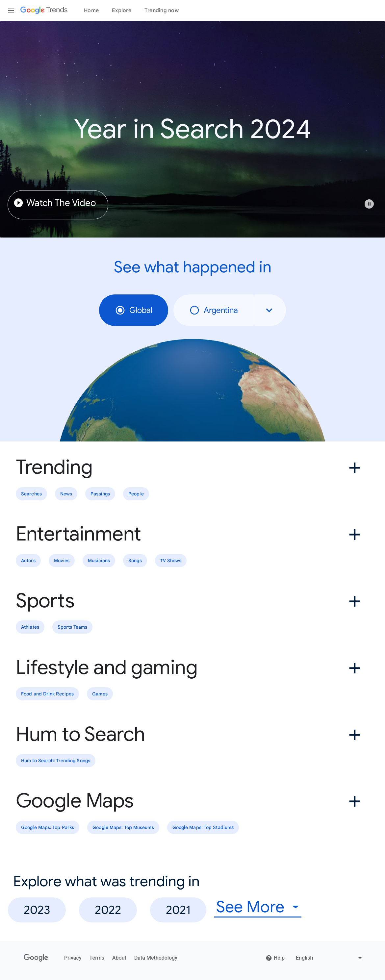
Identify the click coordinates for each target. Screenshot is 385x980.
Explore (122, 11)
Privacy (73, 958)
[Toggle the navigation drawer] (11, 11)
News (66, 494)
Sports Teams (72, 627)
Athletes (30, 627)
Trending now (162, 11)
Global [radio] (134, 310)
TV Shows (171, 561)
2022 (108, 910)
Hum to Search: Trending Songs (56, 761)
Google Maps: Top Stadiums (203, 827)
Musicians (99, 561)
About (119, 958)
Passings (100, 494)
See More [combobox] (250, 907)
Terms (97, 958)
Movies (62, 561)
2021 (178, 910)
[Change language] (330, 958)
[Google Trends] (44, 11)
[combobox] (270, 310)
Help (275, 958)
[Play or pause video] (369, 204)
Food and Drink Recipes (47, 694)
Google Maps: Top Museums (123, 827)
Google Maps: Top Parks (48, 827)
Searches (31, 494)
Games (100, 694)
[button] (372, 207)
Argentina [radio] (214, 310)
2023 (37, 910)
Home (91, 11)
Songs (135, 561)
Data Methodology (156, 958)
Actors (28, 561)
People (136, 494)
